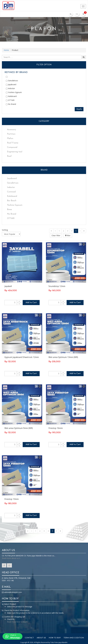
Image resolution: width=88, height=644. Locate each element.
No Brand (11, 104)
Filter (70, 235)
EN (77, 14)
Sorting (5, 230)
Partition (11, 134)
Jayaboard (11, 84)
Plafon (10, 138)
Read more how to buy (17, 621)
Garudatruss (12, 81)
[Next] (80, 231)
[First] (51, 231)
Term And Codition (74, 637)
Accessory (12, 130)
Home (6, 50)
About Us (41, 637)
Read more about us (11, 557)
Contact (29, 637)
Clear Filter (57, 235)
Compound (12, 147)
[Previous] (55, 231)
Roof (9, 156)
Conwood (11, 192)
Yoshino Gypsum (14, 92)
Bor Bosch (12, 201)
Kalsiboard (11, 96)
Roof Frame (13, 143)
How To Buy (55, 637)
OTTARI (10, 100)
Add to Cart (31, 301)
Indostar (10, 88)
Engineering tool (15, 152)
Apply (79, 109)
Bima (9, 210)
